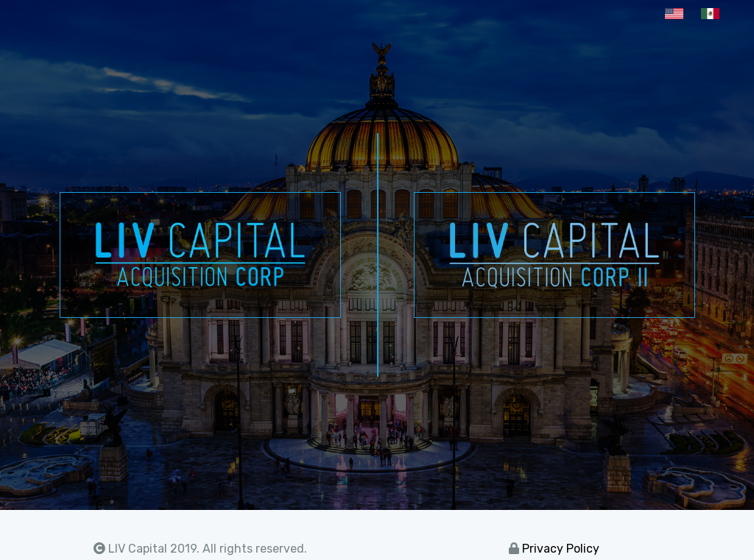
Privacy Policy (561, 549)
